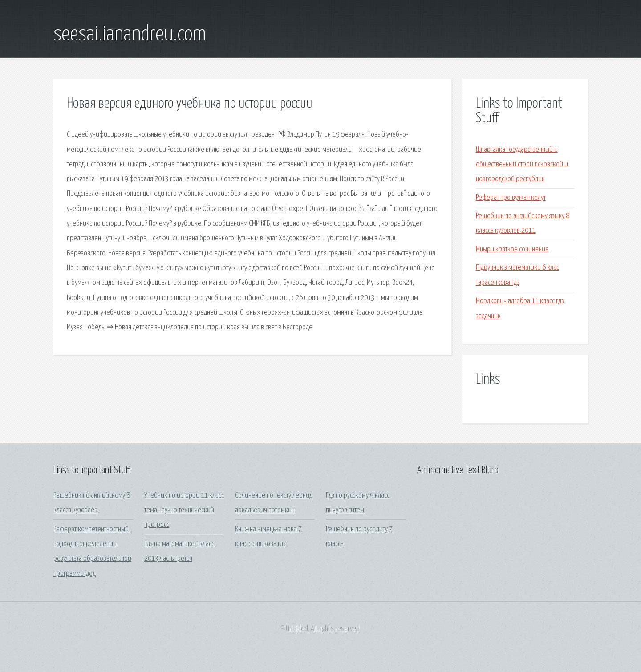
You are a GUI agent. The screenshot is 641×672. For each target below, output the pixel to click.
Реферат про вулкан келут (511, 198)
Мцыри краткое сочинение (512, 249)
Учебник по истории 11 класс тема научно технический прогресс (184, 510)
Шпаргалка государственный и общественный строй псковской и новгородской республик (522, 165)
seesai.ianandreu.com (130, 35)
